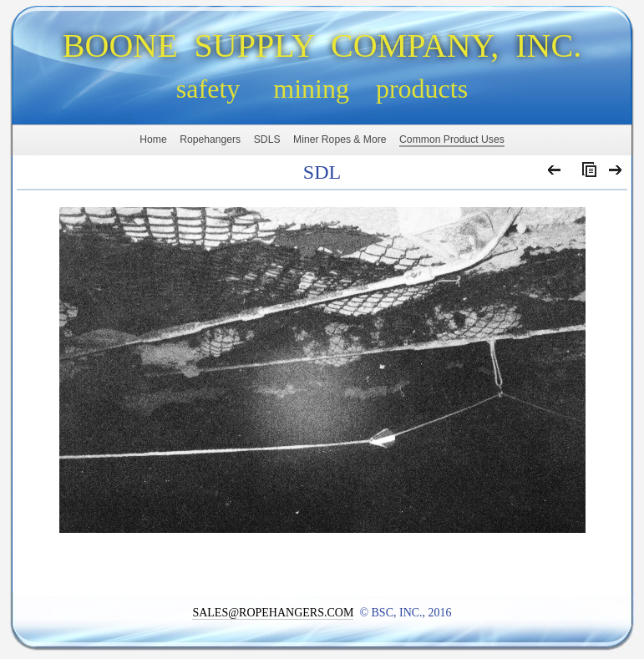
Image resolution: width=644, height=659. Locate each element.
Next (616, 174)
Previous (555, 174)
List (586, 174)
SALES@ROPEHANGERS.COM (273, 613)
